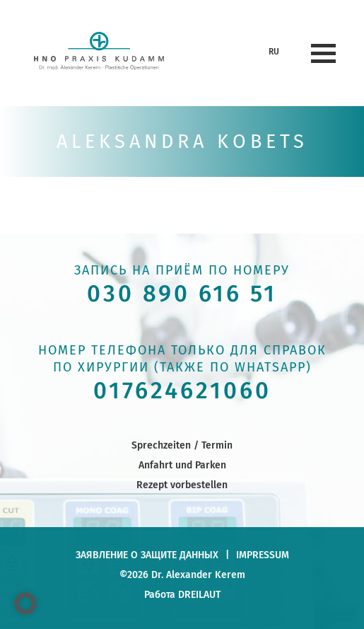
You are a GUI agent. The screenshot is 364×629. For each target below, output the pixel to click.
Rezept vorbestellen (182, 485)
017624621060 (182, 391)
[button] (25, 604)
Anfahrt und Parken (182, 465)
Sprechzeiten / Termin (182, 445)
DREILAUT (199, 594)
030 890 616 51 (182, 294)
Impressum (263, 555)
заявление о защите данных (147, 555)
